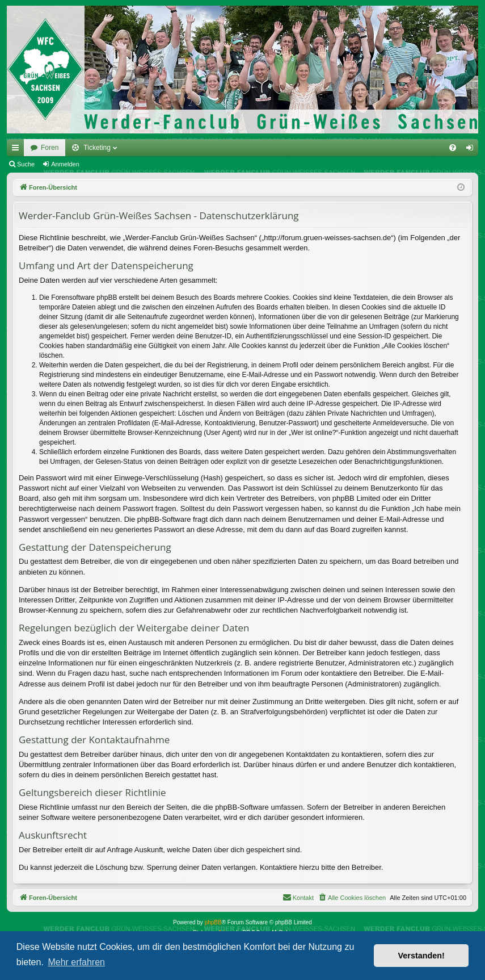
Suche (26, 164)
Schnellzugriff (18, 150)
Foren (50, 148)
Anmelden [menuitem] (472, 150)
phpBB (213, 922)
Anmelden (65, 164)
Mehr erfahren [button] (76, 962)
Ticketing (97, 148)
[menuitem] (453, 148)
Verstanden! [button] (421, 956)
